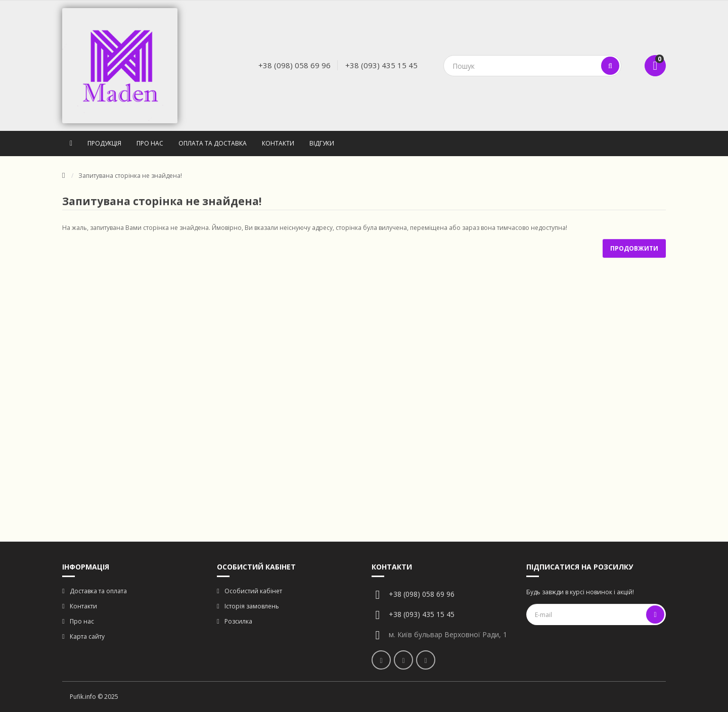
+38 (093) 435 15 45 (381, 65)
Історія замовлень (252, 606)
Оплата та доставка (213, 143)
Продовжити (634, 248)
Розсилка (238, 621)
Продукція (104, 143)
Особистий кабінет (253, 591)
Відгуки (322, 143)
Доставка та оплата (98, 591)
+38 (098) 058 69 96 (294, 65)
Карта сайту (87, 636)
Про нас (150, 143)
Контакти (278, 143)
